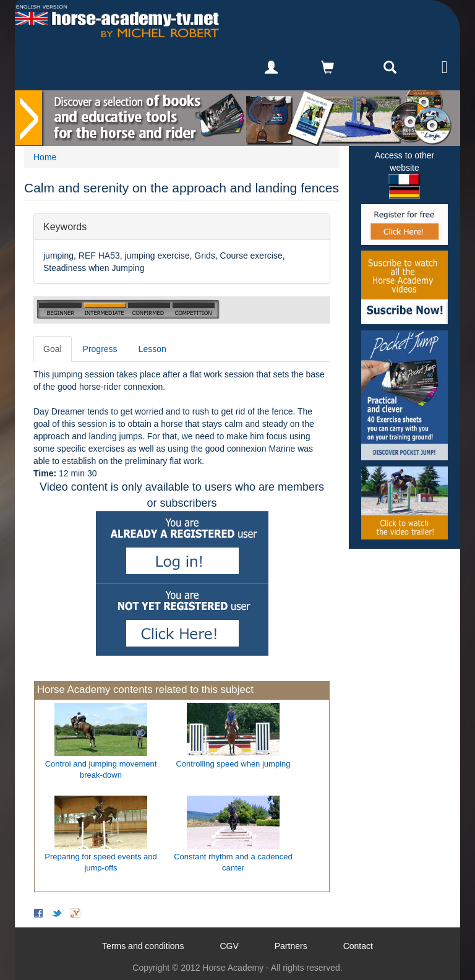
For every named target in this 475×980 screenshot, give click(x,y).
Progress (100, 349)
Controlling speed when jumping (233, 764)
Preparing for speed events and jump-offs (101, 862)
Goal (53, 349)
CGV (229, 946)
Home (45, 157)
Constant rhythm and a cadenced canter (233, 862)
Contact (358, 946)
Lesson (152, 349)
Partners (291, 946)
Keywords (65, 226)
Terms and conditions (143, 946)
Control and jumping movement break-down (101, 770)
